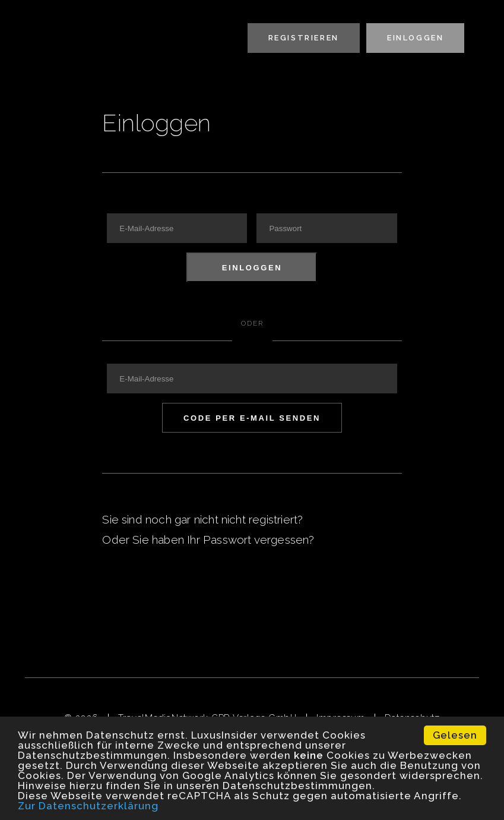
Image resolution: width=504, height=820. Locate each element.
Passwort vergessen (256, 540)
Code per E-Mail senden (252, 418)
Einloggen (415, 38)
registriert (273, 519)
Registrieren (304, 38)
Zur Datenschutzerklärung (88, 806)
